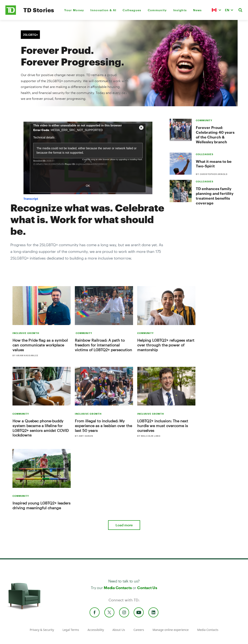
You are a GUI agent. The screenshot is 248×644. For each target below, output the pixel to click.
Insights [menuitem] (180, 10)
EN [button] (227, 10)
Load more (124, 525)
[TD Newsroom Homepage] (11, 14)
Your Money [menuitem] (74, 10)
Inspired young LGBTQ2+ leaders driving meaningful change (41, 505)
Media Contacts (118, 588)
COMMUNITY (204, 120)
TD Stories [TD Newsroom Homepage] (39, 10)
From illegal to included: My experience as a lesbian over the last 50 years (103, 426)
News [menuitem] (197, 10)
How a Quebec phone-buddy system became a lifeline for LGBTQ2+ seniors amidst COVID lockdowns (41, 428)
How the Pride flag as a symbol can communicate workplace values (40, 345)
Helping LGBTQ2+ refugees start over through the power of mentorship (166, 345)
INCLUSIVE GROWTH (26, 333)
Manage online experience (171, 630)
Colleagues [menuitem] (132, 10)
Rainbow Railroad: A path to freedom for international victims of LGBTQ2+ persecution (103, 345)
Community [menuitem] (157, 10)
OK (88, 186)
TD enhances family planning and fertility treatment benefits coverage (215, 196)
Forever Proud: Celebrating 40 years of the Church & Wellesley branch (215, 135)
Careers (139, 630)
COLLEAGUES (205, 154)
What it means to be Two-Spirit (214, 164)
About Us (119, 630)
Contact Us (147, 588)
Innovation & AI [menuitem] (103, 10)
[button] (216, 10)
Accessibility (96, 630)
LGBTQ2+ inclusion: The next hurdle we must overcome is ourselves (163, 426)
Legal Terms (71, 630)
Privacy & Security (42, 630)
